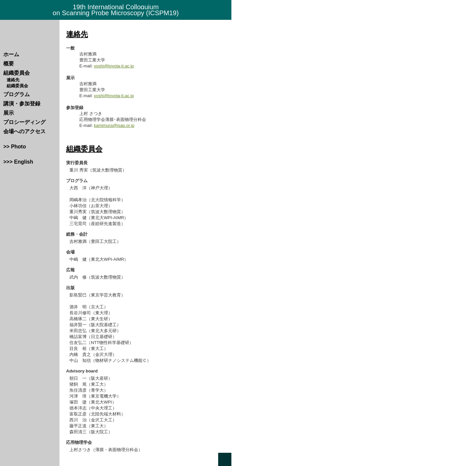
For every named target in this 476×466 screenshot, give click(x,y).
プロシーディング (24, 122)
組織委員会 (17, 73)
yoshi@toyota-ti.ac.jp (114, 66)
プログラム (17, 94)
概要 (9, 64)
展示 (9, 113)
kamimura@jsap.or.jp (114, 125)
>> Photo (15, 147)
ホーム (11, 54)
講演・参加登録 (22, 104)
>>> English (18, 162)
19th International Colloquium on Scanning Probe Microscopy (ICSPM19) (116, 10)
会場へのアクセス (24, 131)
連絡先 (13, 80)
